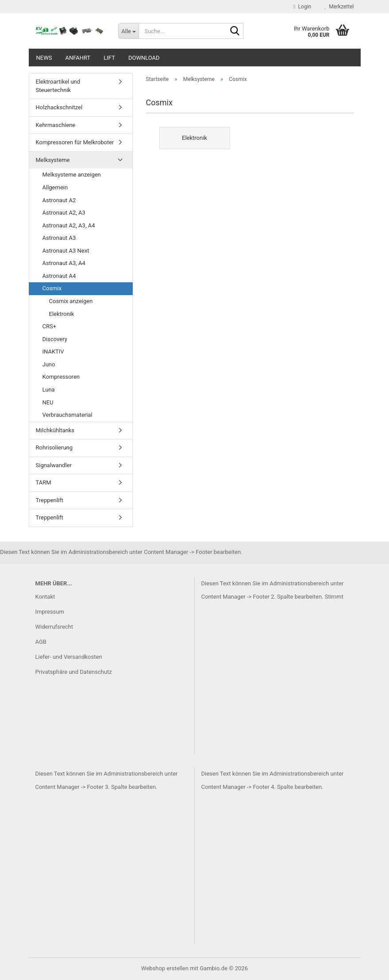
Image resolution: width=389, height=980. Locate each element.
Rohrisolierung (54, 448)
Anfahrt (78, 58)
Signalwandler (54, 465)
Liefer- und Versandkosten (69, 657)
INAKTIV (53, 352)
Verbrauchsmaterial (67, 415)
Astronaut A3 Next (66, 251)
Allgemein (55, 187)
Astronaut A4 (59, 276)
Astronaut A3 (59, 238)
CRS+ (50, 326)
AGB (41, 642)
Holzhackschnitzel (59, 107)
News (44, 58)
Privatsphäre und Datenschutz (74, 672)
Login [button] (302, 7)
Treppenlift (50, 500)
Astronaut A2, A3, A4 (69, 225)
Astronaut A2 (59, 200)
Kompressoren (61, 377)
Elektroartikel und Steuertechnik (58, 86)
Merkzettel (339, 7)
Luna (49, 390)
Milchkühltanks (55, 430)
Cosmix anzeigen (71, 301)
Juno (49, 364)
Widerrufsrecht (54, 627)
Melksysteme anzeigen (72, 175)
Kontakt (45, 597)
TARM (44, 482)
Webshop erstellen (165, 968)
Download (144, 58)
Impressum (50, 612)
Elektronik (62, 314)
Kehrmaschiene (56, 125)
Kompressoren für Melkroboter (75, 142)
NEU (48, 402)
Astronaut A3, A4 (64, 263)
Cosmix (52, 288)
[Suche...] (128, 31)
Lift (109, 58)
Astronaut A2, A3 (64, 213)
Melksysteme (53, 160)
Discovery (55, 339)
